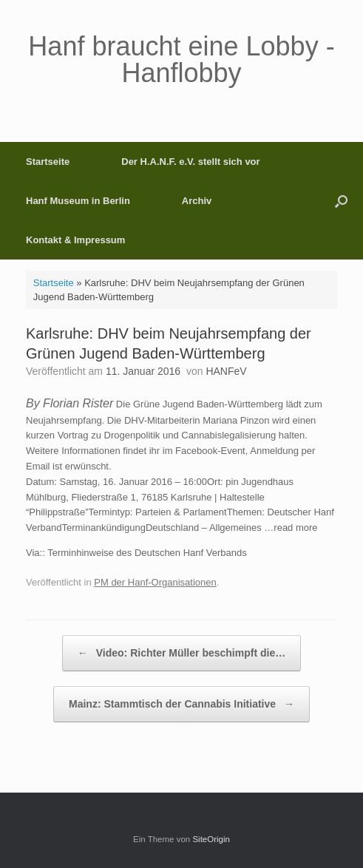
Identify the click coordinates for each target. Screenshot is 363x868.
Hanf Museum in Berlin (78, 201)
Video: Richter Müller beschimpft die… (181, 653)
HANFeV (226, 371)
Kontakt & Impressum (75, 240)
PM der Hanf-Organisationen (155, 582)
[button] (341, 201)
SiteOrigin (211, 839)
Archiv (197, 201)
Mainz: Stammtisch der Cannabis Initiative (181, 704)
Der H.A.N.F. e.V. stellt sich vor (190, 162)
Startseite (48, 162)
